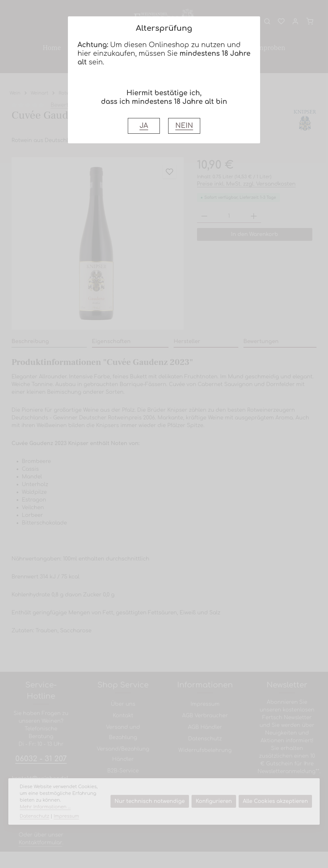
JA (144, 126)
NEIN (184, 126)
